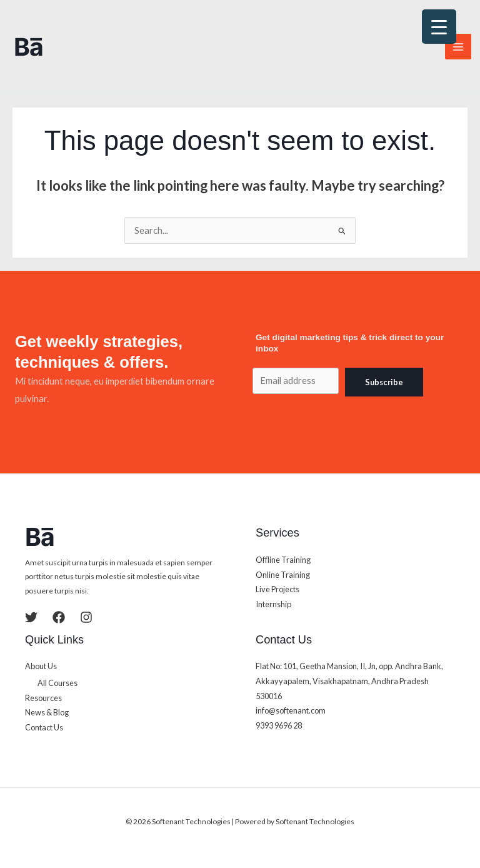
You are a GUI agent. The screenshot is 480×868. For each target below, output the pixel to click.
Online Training (283, 575)
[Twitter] (31, 617)
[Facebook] (59, 617)
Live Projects (277, 589)
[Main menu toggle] (458, 47)
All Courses (57, 683)
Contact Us (44, 727)
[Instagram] (86, 617)
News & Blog (47, 712)
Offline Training (283, 560)
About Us (41, 666)
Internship (273, 604)
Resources (43, 698)
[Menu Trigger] (439, 27)
